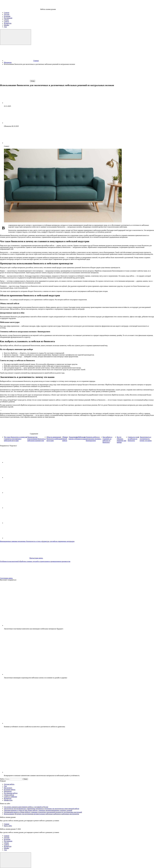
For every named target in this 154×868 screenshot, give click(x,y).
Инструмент (8, 788)
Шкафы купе (8, 800)
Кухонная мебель (10, 790)
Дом (5, 786)
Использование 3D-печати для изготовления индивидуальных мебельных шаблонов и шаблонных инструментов (41, 814)
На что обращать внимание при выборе (122, 440)
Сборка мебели (9, 795)
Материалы (8, 791)
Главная (7, 824)
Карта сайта (8, 826)
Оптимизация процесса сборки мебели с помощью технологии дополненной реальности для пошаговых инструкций (43, 812)
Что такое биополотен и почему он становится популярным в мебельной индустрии (16, 439)
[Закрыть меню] (16, 860)
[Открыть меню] (16, 37)
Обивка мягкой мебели (65, 439)
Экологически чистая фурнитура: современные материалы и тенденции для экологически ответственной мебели (41, 809)
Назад (33, 81)
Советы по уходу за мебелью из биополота (133, 439)
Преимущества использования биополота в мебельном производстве (36, 439)
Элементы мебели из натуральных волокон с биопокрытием (94, 439)
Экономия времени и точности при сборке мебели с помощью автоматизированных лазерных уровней (38, 810)
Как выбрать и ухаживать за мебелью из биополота (107, 440)
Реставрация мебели (11, 793)
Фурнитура (8, 798)
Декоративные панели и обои (73, 438)
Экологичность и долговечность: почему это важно (146, 439)
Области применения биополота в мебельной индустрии (54, 439)
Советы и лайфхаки (10, 797)
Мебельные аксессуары (82, 438)
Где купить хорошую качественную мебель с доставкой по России (26, 807)
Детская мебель (9, 784)
